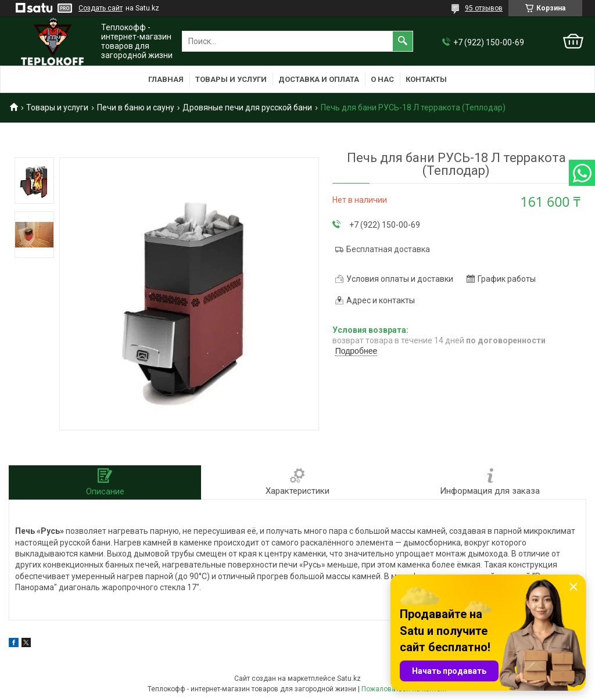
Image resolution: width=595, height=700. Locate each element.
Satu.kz (349, 679)
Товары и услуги (231, 79)
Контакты (426, 79)
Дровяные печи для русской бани (247, 107)
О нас (382, 79)
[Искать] (403, 41)
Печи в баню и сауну (136, 107)
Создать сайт (101, 8)
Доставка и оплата (319, 79)
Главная (166, 79)
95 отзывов (484, 8)
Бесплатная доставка (388, 249)
